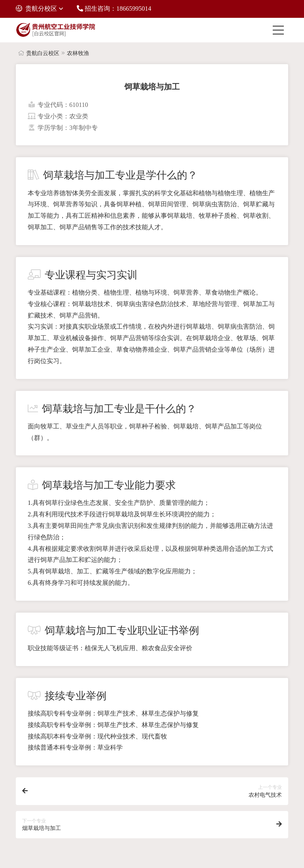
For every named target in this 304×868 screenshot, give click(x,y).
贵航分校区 (36, 9)
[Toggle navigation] (280, 30)
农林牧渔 (78, 53)
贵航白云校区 (43, 53)
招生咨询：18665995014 (114, 9)
